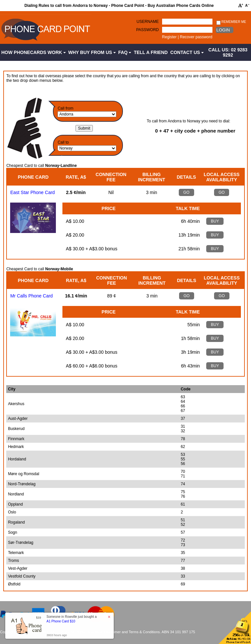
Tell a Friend (151, 52)
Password (148, 30)
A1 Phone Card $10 (61, 621)
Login (223, 30)
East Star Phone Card (32, 192)
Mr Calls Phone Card (31, 296)
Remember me (231, 22)
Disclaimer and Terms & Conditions (132, 632)
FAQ (125, 52)
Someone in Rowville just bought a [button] (71, 619)
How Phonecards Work (33, 52)
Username (148, 22)
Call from (65, 108)
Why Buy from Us (92, 52)
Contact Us (187, 52)
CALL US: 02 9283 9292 (228, 52)
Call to (63, 142)
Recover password (196, 37)
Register (169, 37)
